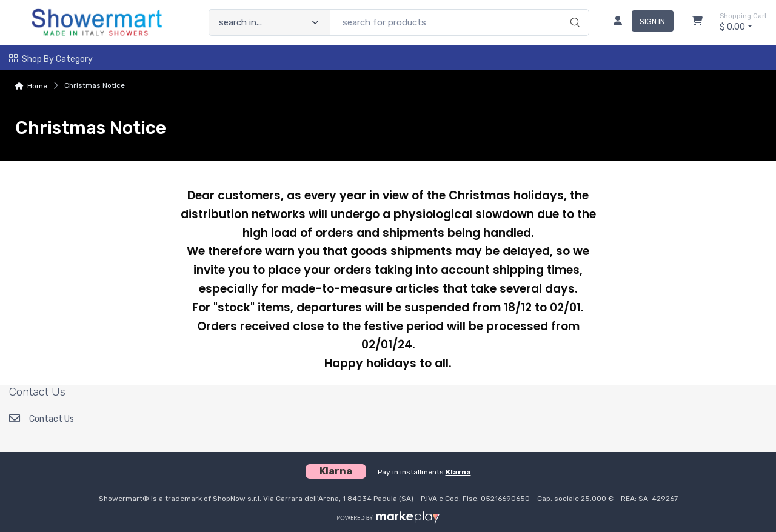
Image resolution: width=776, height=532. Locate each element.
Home (37, 86)
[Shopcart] (697, 22)
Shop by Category (51, 59)
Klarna (458, 472)
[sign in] (639, 22)
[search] (573, 10)
